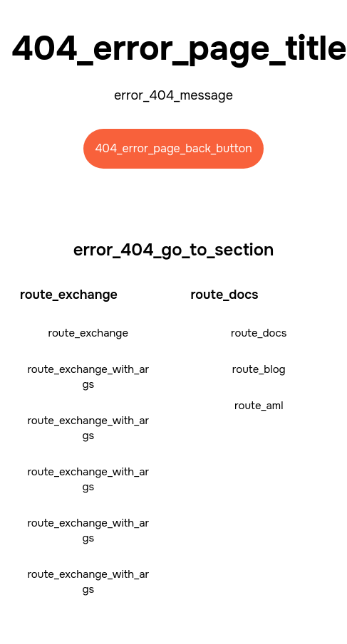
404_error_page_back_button (173, 148)
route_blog (259, 369)
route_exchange (88, 333)
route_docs (259, 333)
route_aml (259, 406)
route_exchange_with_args (88, 377)
